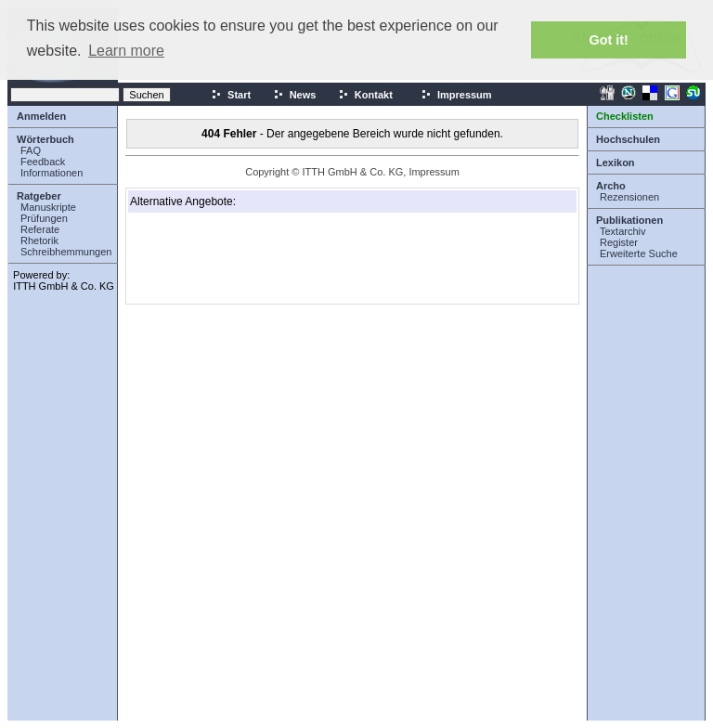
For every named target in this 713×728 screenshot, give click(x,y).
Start (231, 95)
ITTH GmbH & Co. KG (64, 286)
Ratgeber (39, 196)
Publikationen (629, 220)
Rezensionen (629, 197)
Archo (611, 186)
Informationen (52, 173)
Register (619, 242)
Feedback (43, 162)
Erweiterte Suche (639, 253)
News (295, 95)
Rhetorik (39, 240)
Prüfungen (44, 218)
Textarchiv (623, 231)
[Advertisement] (223, 258)
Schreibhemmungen (66, 252)
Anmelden (41, 116)
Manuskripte (48, 207)
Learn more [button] (126, 51)
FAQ (31, 150)
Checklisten (625, 116)
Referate (40, 229)
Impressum (456, 95)
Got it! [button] (609, 40)
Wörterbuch (45, 139)
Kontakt (365, 95)
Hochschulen (628, 139)
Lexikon (616, 162)
